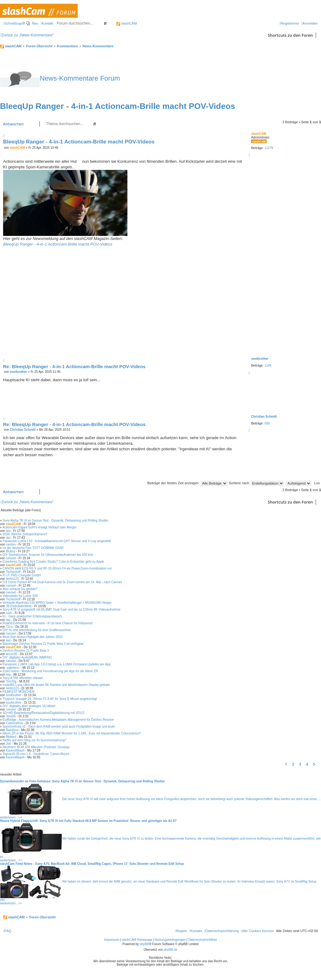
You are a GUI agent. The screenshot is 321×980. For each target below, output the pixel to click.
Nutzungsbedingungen (170, 940)
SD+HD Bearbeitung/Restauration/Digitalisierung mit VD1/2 (43, 713)
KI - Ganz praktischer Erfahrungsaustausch (32, 616)
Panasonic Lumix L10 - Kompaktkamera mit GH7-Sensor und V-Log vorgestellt (57, 541)
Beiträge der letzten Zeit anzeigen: (187, 483)
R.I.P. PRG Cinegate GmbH (22, 575)
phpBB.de (171, 950)
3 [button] (300, 764)
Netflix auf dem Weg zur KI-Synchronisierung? (34, 740)
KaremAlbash (15, 750)
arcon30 (11, 654)
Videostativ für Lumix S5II (20, 596)
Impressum (112, 940)
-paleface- (13, 668)
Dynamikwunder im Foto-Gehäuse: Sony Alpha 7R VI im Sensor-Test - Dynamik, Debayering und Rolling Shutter (83, 781)
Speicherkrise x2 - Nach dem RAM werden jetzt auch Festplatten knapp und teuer (59, 727)
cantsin (11, 544)
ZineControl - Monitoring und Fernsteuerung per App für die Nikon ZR (50, 671)
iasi (8, 531)
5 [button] (314, 764)
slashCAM (126, 23)
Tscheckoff (13, 572)
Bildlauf (11, 737)
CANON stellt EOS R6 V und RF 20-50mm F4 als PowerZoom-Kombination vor (57, 568)
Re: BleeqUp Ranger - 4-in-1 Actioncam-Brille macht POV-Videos (74, 366)
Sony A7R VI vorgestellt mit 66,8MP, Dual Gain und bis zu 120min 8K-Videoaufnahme (61, 610)
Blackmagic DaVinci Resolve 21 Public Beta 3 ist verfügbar (43, 644)
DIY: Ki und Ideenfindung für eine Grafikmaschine (37, 630)
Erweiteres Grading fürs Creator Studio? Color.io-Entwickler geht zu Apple (53, 562)
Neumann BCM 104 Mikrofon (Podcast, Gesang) (36, 747)
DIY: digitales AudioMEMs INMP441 (27, 657)
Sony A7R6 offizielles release (23, 678)
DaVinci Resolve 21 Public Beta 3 (26, 651)
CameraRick (14, 723)
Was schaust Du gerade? (20, 589)
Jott (8, 744)
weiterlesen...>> (11, 817)
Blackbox (12, 730)
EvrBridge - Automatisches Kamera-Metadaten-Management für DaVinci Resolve (58, 720)
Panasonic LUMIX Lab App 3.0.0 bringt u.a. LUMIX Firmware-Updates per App (56, 664)
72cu (9, 627)
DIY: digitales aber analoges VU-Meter (29, 706)
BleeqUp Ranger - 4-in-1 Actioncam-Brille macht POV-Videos (118, 106)
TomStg (11, 681)
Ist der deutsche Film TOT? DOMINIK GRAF (33, 548)
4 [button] (307, 764)
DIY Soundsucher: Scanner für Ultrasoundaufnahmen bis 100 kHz (48, 555)
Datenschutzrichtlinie (203, 940)
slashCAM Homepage (137, 940)
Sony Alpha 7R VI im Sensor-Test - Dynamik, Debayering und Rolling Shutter (55, 520)
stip (8, 675)
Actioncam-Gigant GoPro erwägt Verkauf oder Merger (39, 527)
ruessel (11, 558)
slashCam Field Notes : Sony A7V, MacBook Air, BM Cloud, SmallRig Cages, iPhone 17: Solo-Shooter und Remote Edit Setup (92, 864)
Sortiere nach (257, 483)
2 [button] (293, 764)
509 (267, 423)
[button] (319, 764)
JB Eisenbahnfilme (19, 606)
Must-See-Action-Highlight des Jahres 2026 (32, 637)
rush (9, 613)
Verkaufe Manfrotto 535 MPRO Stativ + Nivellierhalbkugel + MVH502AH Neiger (57, 603)
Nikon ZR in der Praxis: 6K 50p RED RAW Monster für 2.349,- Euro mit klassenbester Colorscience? (72, 733)
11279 (269, 148)
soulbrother (260, 359)
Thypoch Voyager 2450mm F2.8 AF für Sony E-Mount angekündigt (50, 699)
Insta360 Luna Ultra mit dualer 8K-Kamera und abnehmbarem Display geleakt (56, 685)
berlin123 (12, 579)
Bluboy (11, 551)
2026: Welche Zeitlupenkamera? (25, 534)
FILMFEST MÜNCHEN (18, 692)
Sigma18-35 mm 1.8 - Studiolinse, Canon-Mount (36, 754)
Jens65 (11, 716)
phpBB (144, 944)
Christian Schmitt (264, 417)
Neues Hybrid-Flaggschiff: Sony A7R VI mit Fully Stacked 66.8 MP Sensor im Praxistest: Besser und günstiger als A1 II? (88, 821)
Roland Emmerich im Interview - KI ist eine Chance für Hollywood (47, 623)
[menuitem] (32, 23)
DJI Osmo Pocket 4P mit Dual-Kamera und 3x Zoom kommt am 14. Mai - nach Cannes (62, 582)
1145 (268, 366)
